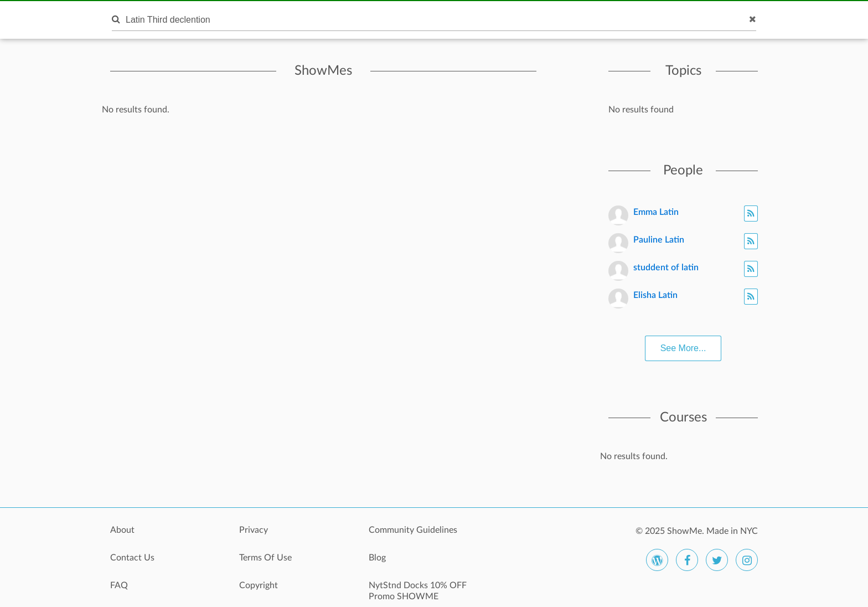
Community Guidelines (413, 530)
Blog (377, 558)
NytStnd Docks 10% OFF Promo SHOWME (418, 591)
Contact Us (132, 558)
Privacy (254, 530)
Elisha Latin (655, 295)
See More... (683, 348)
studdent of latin (666, 268)
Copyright (259, 585)
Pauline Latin (659, 240)
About (122, 530)
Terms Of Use (265, 558)
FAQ (119, 585)
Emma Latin (656, 212)
